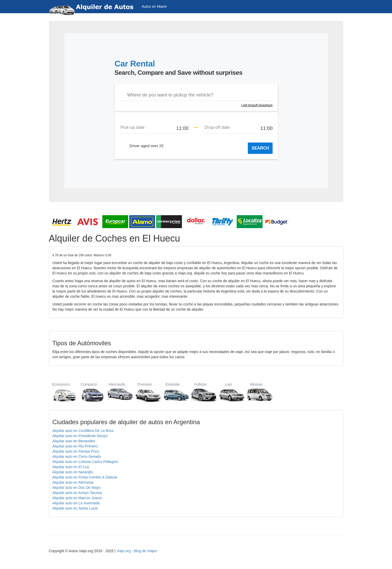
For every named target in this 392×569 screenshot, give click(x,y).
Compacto (89, 392)
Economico (61, 392)
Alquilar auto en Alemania (73, 482)
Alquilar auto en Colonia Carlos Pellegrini (85, 462)
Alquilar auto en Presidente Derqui (80, 436)
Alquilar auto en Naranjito (73, 472)
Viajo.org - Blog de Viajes (137, 551)
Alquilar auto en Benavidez (74, 441)
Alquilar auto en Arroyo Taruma (77, 493)
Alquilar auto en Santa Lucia (75, 508)
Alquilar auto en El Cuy (71, 467)
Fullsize (201, 392)
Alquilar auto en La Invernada (76, 503)
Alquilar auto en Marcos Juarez (77, 498)
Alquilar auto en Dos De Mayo (76, 488)
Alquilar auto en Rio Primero (75, 446)
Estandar (173, 392)
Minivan (256, 392)
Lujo (229, 392)
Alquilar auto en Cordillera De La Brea (83, 431)
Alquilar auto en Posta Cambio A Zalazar (85, 477)
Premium (145, 392)
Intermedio (117, 392)
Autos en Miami (154, 6)
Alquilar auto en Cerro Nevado (77, 456)
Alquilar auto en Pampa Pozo (76, 451)
